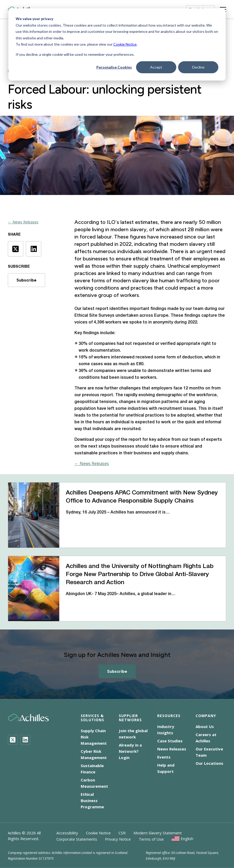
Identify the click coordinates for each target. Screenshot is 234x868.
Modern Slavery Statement (158, 833)
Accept (156, 67)
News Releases (172, 749)
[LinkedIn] (25, 740)
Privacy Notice (118, 839)
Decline (198, 67)
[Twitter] (13, 740)
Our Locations (209, 763)
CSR (122, 833)
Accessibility (67, 833)
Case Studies (170, 741)
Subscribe (27, 280)
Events (164, 757)
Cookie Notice (125, 44)
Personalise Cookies (114, 67)
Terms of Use (151, 839)
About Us (205, 726)
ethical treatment (153, 259)
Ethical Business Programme (92, 800)
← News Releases (23, 222)
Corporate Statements (77, 839)
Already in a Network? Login (130, 751)
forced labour (96, 237)
